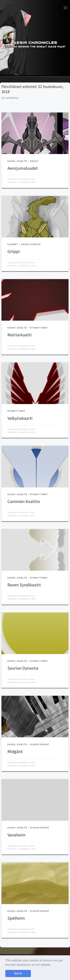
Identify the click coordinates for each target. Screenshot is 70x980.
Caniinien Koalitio (24, 501)
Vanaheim (17, 835)
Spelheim (16, 918)
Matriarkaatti (20, 335)
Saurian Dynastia (23, 668)
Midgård (15, 751)
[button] (53, 965)
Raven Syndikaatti (24, 585)
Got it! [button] (18, 973)
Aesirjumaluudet (23, 168)
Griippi (14, 251)
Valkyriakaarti (20, 418)
